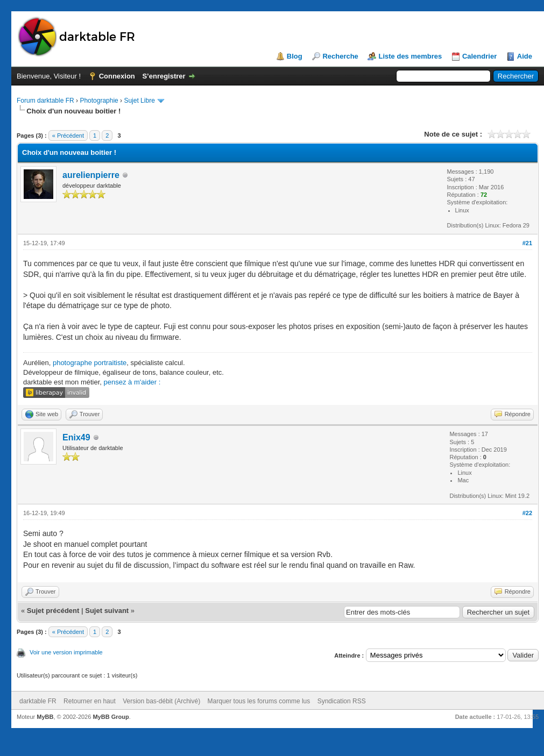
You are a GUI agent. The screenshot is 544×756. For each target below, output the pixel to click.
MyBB (45, 717)
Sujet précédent (53, 611)
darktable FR (38, 701)
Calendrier (479, 56)
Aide (525, 56)
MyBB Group (111, 717)
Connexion (117, 76)
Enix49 (76, 437)
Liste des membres (410, 56)
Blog (295, 56)
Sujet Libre (139, 101)
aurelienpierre (91, 175)
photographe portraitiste (90, 363)
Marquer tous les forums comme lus (259, 701)
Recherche (340, 56)
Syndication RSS (342, 701)
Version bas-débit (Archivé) (161, 701)
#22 (527, 513)
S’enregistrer (164, 76)
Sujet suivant (107, 611)
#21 (527, 243)
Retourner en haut (90, 701)
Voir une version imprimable (66, 652)
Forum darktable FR (45, 101)
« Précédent (68, 135)
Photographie (99, 101)
